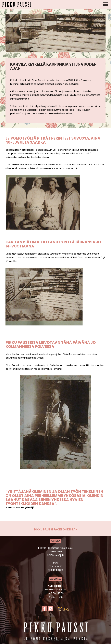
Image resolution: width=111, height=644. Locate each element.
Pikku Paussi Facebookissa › (55, 530)
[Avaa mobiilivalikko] (106, 4)
